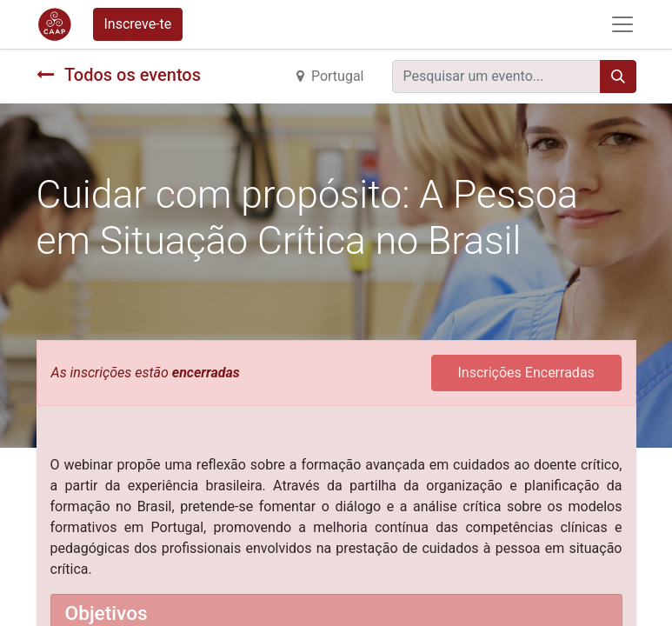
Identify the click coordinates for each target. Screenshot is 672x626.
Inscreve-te (138, 24)
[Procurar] (618, 77)
